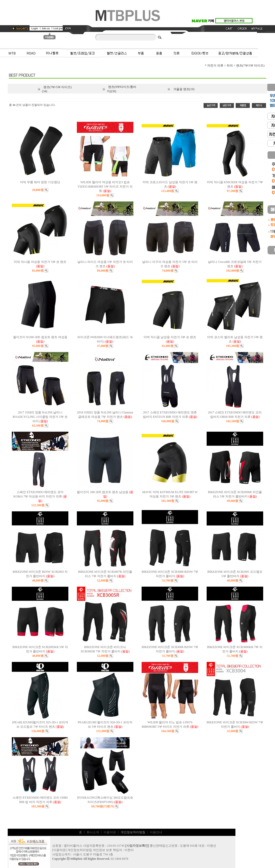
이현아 (129, 850)
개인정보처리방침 (80, 850)
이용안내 (156, 832)
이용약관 (110, 832)
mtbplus (76, 859)
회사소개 (93, 832)
